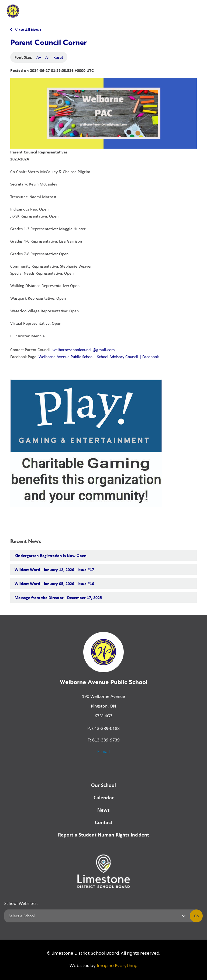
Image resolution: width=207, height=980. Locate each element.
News (103, 810)
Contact (104, 822)
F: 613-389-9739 (104, 740)
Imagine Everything (117, 966)
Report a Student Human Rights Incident (103, 834)
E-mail (103, 751)
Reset (58, 57)
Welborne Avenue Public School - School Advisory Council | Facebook (99, 357)
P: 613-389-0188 (103, 728)
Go (196, 916)
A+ (39, 57)
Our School (103, 785)
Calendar (104, 797)
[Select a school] (96, 916)
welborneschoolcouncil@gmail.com (84, 350)
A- (47, 57)
